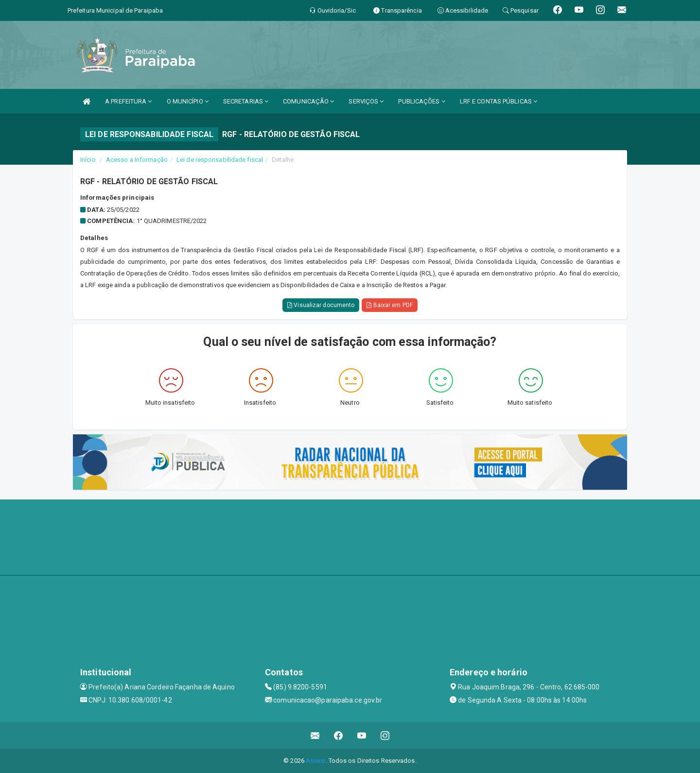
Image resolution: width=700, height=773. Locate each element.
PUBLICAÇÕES (421, 101)
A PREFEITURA (128, 101)
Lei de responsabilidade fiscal (220, 160)
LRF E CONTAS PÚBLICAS (499, 101)
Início (88, 160)
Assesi (316, 761)
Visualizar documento (321, 305)
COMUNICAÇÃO (308, 101)
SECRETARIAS (246, 101)
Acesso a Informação (137, 160)
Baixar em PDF (390, 305)
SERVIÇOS (366, 101)
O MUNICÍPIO (188, 101)
